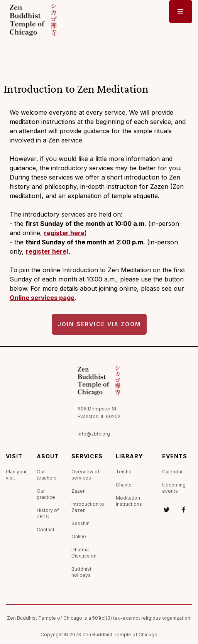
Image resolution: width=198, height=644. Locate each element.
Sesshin (80, 523)
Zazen (79, 491)
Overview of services (85, 475)
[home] (31, 20)
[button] (181, 12)
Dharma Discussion (84, 553)
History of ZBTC (48, 513)
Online (79, 536)
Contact (46, 530)
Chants (124, 485)
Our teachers (47, 475)
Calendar (172, 472)
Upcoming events (174, 488)
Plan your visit (16, 475)
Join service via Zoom (99, 324)
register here (64, 233)
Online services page (42, 298)
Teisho (124, 472)
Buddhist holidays (81, 572)
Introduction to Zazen (88, 507)
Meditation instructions (129, 501)
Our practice (46, 494)
